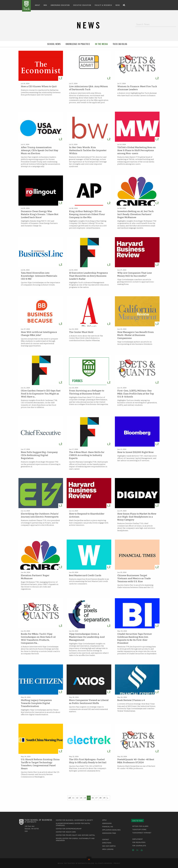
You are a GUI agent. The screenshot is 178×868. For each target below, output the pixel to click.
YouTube (142, 850)
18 (100, 798)
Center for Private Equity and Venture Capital (75, 835)
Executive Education (82, 5)
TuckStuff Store (139, 829)
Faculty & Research (103, 5)
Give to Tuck (138, 821)
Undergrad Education (60, 5)
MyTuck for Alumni (140, 826)
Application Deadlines (111, 830)
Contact (106, 839)
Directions (107, 843)
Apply (104, 820)
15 (89, 798)
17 (96, 798)
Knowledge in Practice (78, 44)
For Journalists (139, 846)
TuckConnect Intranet (142, 833)
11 (73, 798)
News (118, 5)
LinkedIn (137, 850)
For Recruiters (139, 842)
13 (81, 798)
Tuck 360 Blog (120, 44)
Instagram (133, 850)
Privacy (117, 863)
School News (54, 44)
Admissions (107, 823)
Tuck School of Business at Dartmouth (26, 6)
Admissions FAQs (109, 833)
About (38, 5)
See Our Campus (109, 846)
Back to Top (89, 859)
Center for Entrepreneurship (69, 829)
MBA (45, 5)
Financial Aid (108, 827)
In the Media (101, 44)
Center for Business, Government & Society (74, 820)
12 (77, 798)
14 (85, 798)
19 (104, 798)
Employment (138, 839)
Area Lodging (108, 849)
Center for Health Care (66, 832)
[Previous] (69, 798)
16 (93, 798)
